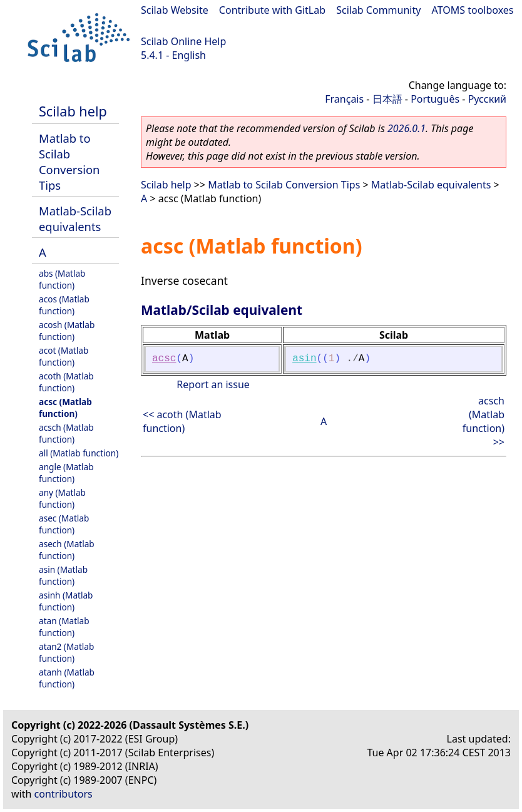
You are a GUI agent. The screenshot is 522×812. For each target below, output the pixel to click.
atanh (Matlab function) (67, 678)
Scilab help (73, 111)
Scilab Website (175, 10)
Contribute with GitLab (272, 10)
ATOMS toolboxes (473, 10)
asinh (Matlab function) (66, 601)
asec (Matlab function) (64, 524)
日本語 (387, 99)
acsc (164, 359)
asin (304, 359)
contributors (64, 794)
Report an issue (213, 384)
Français (344, 99)
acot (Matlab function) (64, 356)
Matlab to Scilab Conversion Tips (69, 162)
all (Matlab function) (79, 453)
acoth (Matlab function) (66, 382)
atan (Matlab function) (64, 627)
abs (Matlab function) (62, 279)
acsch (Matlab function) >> (484, 421)
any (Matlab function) (62, 498)
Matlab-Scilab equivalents (75, 218)
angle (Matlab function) (66, 473)
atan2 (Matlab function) (66, 652)
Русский (487, 99)
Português (435, 99)
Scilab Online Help (183, 41)
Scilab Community (378, 10)
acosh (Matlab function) (67, 331)
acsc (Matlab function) (65, 408)
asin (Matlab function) (63, 575)
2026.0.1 (407, 128)
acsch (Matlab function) (66, 433)
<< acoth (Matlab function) (182, 421)
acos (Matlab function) (64, 305)
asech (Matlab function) (67, 550)
